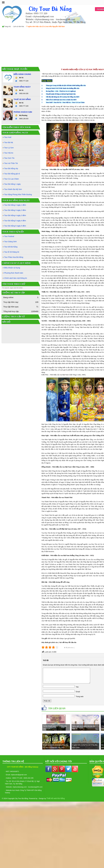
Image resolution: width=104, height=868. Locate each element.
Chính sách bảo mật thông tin (16, 278)
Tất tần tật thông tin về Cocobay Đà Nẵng (60, 97)
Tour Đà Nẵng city (11, 168)
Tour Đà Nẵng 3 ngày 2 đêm (15, 210)
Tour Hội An (67, 102)
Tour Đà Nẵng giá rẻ (12, 174)
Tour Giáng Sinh (10, 242)
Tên (77, 687)
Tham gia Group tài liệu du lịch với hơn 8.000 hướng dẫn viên (66, 85)
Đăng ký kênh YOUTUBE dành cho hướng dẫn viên (63, 88)
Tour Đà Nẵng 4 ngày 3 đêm (15, 215)
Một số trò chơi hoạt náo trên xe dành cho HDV (61, 100)
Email (78, 692)
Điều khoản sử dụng (12, 268)
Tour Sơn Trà (9, 158)
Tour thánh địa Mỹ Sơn (13, 189)
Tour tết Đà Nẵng (11, 247)
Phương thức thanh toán (14, 273)
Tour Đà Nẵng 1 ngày (12, 184)
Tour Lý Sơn (9, 148)
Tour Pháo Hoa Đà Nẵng (14, 257)
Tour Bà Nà (57, 102)
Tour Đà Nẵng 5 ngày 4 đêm (15, 221)
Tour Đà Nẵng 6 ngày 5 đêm (15, 226)
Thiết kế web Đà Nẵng (56, 798)
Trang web (80, 696)
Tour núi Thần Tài (11, 163)
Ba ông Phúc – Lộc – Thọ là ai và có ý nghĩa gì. (61, 91)
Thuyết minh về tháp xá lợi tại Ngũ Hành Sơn (61, 94)
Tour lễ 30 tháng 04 (12, 252)
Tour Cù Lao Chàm (78, 102)
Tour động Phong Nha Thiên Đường (18, 194)
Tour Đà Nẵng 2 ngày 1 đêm (15, 205)
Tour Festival (9, 236)
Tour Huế (49, 102)
